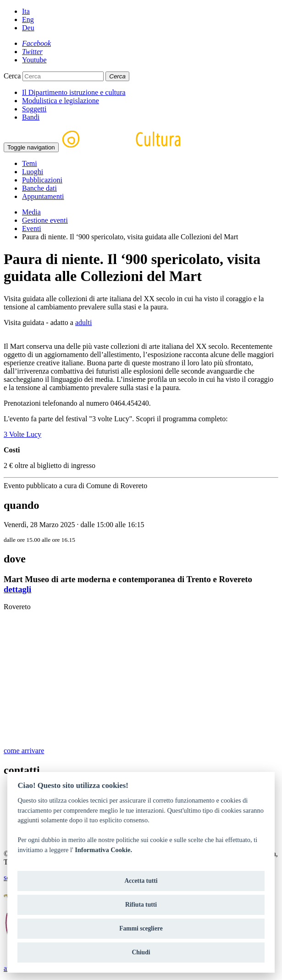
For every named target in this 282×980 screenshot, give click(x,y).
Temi (30, 163)
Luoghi (33, 172)
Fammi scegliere (141, 928)
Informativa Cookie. (103, 850)
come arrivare (24, 751)
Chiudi (141, 952)
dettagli (17, 589)
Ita (26, 11)
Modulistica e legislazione (61, 101)
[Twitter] (32, 52)
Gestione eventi (45, 220)
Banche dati (39, 188)
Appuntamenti (43, 196)
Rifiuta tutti (141, 905)
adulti (83, 322)
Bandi (31, 117)
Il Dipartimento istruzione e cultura (74, 92)
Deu (28, 28)
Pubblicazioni (42, 180)
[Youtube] (34, 60)
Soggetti (34, 109)
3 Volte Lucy (22, 434)
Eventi (32, 228)
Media (31, 212)
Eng (28, 19)
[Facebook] (36, 43)
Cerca (12, 76)
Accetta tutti (141, 881)
